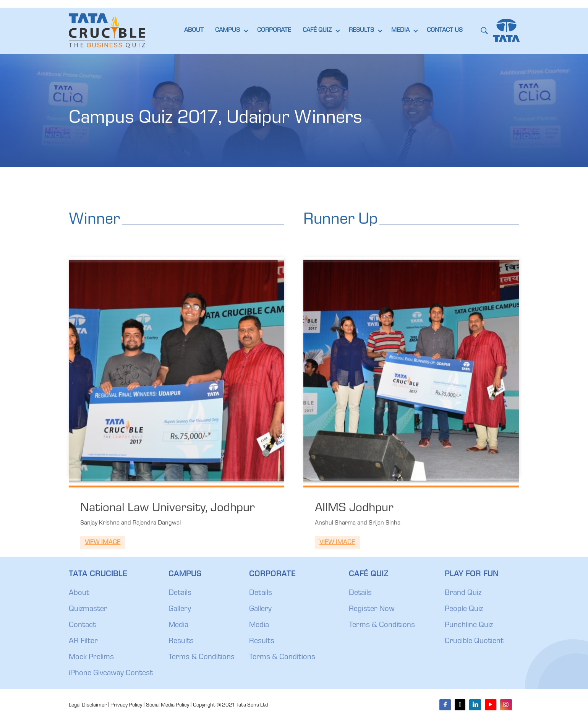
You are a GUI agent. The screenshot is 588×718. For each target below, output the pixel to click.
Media (178, 625)
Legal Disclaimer (88, 705)
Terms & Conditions (202, 658)
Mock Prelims (91, 658)
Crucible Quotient (474, 642)
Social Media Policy (168, 705)
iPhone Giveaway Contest (111, 674)
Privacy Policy (126, 705)
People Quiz (464, 609)
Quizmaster (88, 609)
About (79, 593)
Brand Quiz (463, 593)
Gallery (180, 609)
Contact (82, 625)
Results (181, 642)
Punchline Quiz (469, 625)
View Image (103, 543)
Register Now (372, 609)
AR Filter (83, 642)
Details (180, 593)
